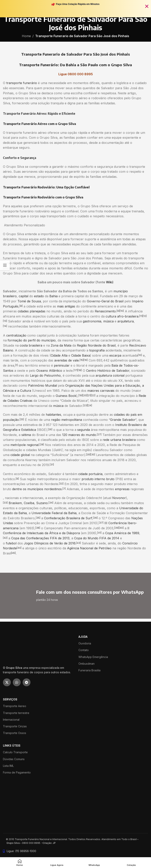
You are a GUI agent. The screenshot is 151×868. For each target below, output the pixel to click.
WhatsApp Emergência (93, 657)
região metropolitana (67, 420)
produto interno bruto (98, 479)
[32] (61, 484)
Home (26, 36)
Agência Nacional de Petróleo (89, 548)
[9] (118, 311)
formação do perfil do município (32, 340)
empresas (122, 489)
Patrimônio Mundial (43, 385)
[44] (19, 548)
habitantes (53, 415)
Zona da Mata (61, 345)
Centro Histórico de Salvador (108, 371)
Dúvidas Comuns (14, 759)
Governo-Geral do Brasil (105, 301)
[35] (38, 518)
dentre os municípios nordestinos (37, 489)
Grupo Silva (13, 843)
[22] (93, 395)
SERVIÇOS (10, 699)
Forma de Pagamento (17, 772)
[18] (80, 370)
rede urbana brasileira (119, 440)
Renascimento (105, 311)
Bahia (53, 296)
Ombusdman (87, 664)
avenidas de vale (67, 360)
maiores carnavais (101, 391)
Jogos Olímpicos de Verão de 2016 (50, 543)
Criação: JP (49, 843)
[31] (52, 465)
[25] (22, 419)
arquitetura (126, 321)
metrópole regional (25, 445)
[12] (145, 316)
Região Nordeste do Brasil (96, 345)
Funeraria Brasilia (89, 670)
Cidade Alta (59, 355)
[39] (117, 528)
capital (23, 296)
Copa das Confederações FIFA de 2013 (40, 538)
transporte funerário (22, 83)
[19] (81, 395)
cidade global (20, 455)
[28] (42, 445)
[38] (38, 528)
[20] (85, 395)
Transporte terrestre (16, 713)
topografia (97, 350)
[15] (82, 360)
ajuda (83, 637)
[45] (13, 553)
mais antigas (66, 306)
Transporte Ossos (15, 733)
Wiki (109, 282)
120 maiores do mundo (79, 435)
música (108, 321)
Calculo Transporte (15, 752)
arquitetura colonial (110, 375)
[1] (16, 365)
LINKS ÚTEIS (12, 746)
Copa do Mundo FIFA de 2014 (97, 538)
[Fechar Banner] (147, 6)
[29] (88, 455)
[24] (90, 405)
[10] (122, 311)
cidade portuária (90, 474)
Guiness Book (66, 396)
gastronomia (92, 321)
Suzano (42, 503)
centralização (16, 335)
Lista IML (8, 766)
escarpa (115, 355)
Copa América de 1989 (122, 533)
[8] (21, 306)
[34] (51, 503)
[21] (89, 395)
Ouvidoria (85, 643)
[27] (99, 434)
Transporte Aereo (15, 706)
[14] (5, 326)
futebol (11, 543)
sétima (26, 435)
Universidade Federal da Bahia (54, 513)
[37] (101, 523)
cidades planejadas (32, 311)
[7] (64, 489)
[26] (50, 429)
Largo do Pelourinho (45, 375)
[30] (93, 455)
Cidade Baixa (81, 355)
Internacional (11, 720)
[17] (76, 370)
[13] (5, 321)
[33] (5, 503)
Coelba (29, 503)
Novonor (119, 498)
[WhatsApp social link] (17, 682)
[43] (78, 543)
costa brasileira (31, 345)
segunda (84, 430)
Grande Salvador (123, 420)
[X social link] (7, 682)
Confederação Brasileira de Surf (68, 518)
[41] (99, 533)
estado (39, 296)
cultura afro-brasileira (122, 316)
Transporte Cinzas (15, 726)
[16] (86, 360)
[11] (141, 316)
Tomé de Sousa (29, 301)
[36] (95, 518)
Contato (84, 650)
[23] (85, 405)
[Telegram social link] (27, 682)
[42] (5, 538)
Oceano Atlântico (49, 371)
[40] (121, 528)
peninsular (62, 365)
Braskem (15, 503)
